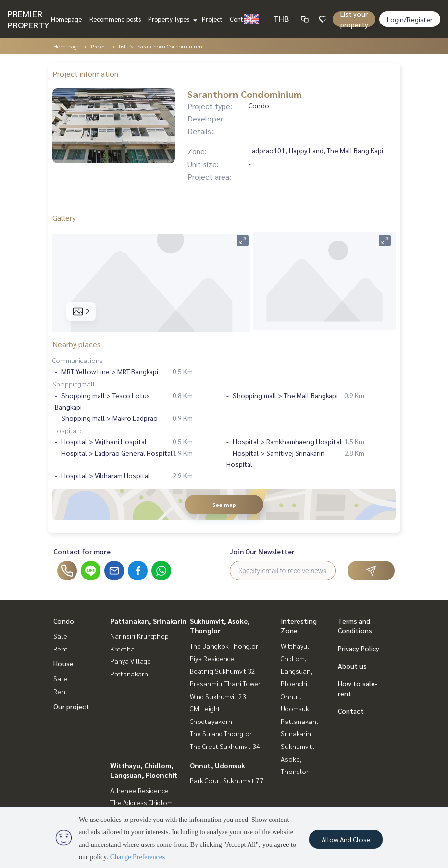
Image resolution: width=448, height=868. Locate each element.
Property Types (171, 19)
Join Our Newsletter (262, 551)
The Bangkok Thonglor (224, 646)
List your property (354, 19)
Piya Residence (212, 658)
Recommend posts (115, 19)
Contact (241, 19)
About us (352, 666)
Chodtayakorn (211, 721)
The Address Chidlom (141, 802)
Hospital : (67, 430)
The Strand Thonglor (221, 733)
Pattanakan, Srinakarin (149, 621)
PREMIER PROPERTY (28, 19)
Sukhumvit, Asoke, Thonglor (298, 759)
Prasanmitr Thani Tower (225, 683)
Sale (60, 636)
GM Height (205, 708)
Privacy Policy (359, 648)
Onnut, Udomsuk (217, 765)
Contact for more (82, 551)
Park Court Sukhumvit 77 (227, 780)
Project (212, 19)
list (122, 46)
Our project (71, 706)
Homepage (66, 19)
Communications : (79, 360)
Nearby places (76, 344)
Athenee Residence (139, 790)
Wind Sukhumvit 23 (218, 696)
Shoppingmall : (75, 384)
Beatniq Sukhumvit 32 (223, 671)
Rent (61, 649)
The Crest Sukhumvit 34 (225, 746)
